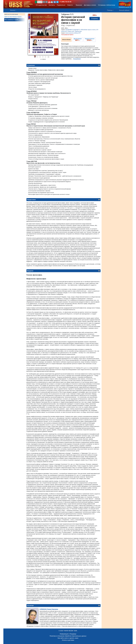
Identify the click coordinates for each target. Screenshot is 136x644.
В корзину (95, 19)
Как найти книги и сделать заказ (68, 638)
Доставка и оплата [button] (90, 5)
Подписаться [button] (61, 5)
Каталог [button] (13, 10)
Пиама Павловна (49, 609)
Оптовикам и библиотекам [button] (107, 5)
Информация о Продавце (68, 634)
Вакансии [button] (78, 5)
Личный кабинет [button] (124, 10)
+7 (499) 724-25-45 (65, 2)
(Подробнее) (77, 59)
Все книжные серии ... (12, 20)
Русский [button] (40, 2)
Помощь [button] (110, 10)
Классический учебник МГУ (73, 33)
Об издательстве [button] (41, 5)
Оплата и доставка (68, 640)
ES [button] (44, 2)
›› (78, 40)
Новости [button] (70, 5)
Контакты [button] (52, 5)
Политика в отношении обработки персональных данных (68, 636)
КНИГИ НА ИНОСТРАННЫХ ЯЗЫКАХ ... (13, 17)
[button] (49, 2)
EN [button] (47, 2)
